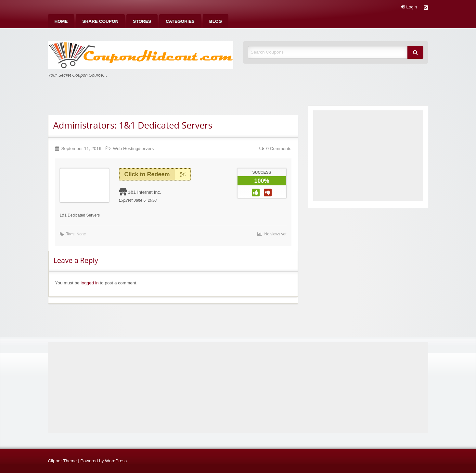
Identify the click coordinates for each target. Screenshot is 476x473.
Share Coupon (100, 21)
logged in (90, 283)
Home (61, 21)
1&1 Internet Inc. (144, 192)
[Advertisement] (368, 156)
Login (409, 7)
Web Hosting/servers (133, 149)
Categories (180, 21)
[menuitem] (61, 21)
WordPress (116, 461)
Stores (142, 21)
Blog (216, 21)
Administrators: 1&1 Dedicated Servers (133, 125)
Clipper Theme (63, 461)
